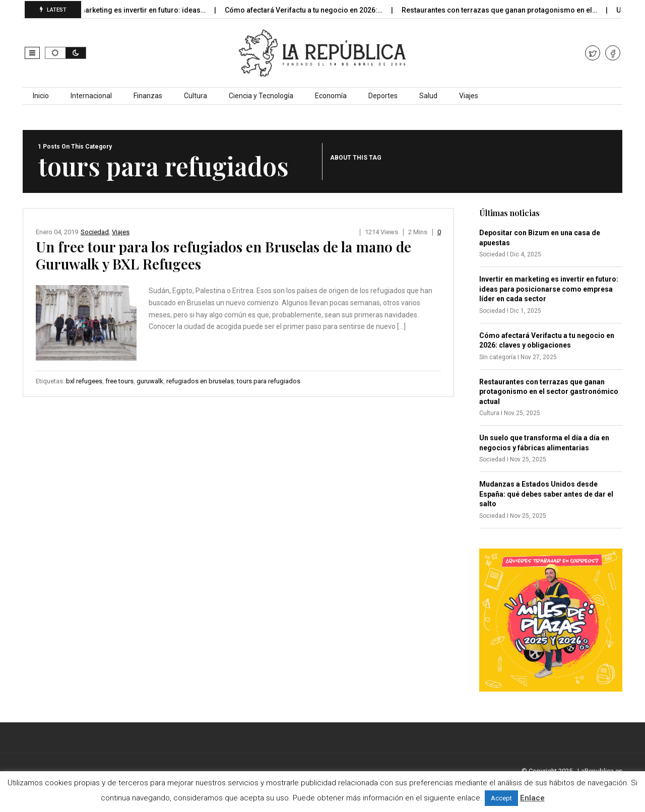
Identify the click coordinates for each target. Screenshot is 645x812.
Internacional (91, 96)
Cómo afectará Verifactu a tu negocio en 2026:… (311, 10)
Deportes (383, 96)
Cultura (196, 96)
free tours (119, 381)
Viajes (469, 96)
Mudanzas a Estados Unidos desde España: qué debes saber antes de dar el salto (546, 494)
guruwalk (150, 381)
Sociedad (95, 232)
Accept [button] (501, 798)
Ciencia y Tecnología (261, 96)
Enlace (532, 798)
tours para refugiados (269, 381)
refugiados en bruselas (200, 381)
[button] (32, 53)
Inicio (41, 96)
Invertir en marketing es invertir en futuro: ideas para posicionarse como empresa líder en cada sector (549, 289)
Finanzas (148, 96)
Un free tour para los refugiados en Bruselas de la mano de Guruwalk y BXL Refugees (223, 255)
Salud (428, 96)
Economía (331, 96)
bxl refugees (84, 381)
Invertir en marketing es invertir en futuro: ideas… (133, 10)
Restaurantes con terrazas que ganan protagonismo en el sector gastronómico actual (549, 392)
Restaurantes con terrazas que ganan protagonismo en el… (507, 10)
